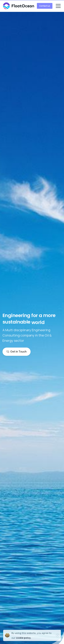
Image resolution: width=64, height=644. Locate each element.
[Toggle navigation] (58, 6)
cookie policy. (24, 639)
